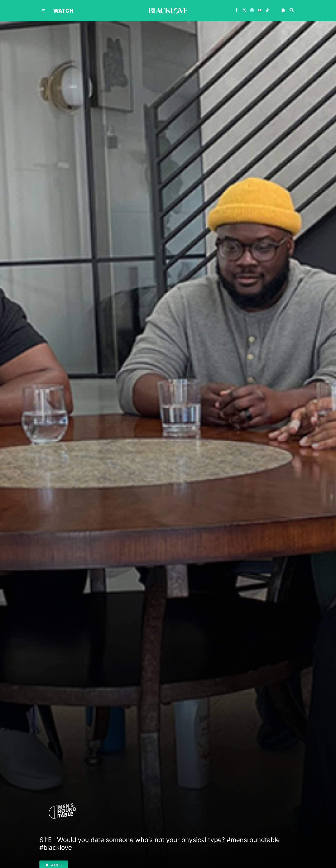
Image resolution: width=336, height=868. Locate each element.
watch (63, 11)
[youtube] (260, 10)
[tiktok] (267, 10)
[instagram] (252, 10)
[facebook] (237, 10)
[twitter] (244, 10)
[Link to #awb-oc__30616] (43, 11)
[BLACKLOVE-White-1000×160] (168, 9)
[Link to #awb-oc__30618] (292, 10)
